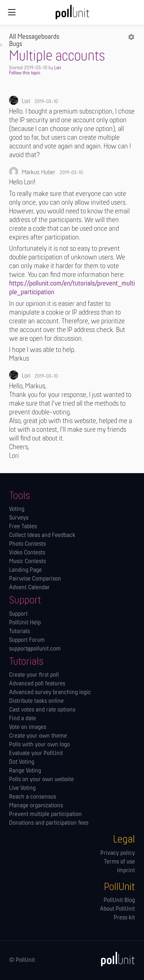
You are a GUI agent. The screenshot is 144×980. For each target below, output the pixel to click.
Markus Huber (39, 173)
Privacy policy (118, 853)
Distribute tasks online (36, 701)
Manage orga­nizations (36, 806)
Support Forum (27, 640)
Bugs (16, 44)
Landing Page (25, 570)
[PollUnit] (115, 959)
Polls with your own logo (39, 745)
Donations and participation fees (49, 823)
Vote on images (28, 727)
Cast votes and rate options (42, 710)
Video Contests (27, 553)
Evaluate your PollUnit (36, 754)
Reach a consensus (33, 797)
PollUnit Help (25, 623)
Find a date (23, 719)
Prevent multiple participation (45, 815)
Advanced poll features (37, 684)
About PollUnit (117, 909)
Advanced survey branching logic (50, 693)
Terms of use (119, 862)
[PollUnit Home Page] (72, 15)
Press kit (124, 918)
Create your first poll (34, 675)
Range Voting (25, 771)
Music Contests (27, 562)
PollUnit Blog (119, 901)
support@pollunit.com (35, 649)
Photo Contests (27, 544)
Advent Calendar (29, 588)
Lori (58, 68)
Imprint (126, 871)
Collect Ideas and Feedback (42, 536)
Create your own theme (38, 736)
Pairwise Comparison (35, 579)
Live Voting (22, 788)
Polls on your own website (41, 780)
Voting (17, 509)
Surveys (19, 518)
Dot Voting (22, 762)
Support (18, 614)
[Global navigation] (12, 12)
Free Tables (23, 527)
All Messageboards (34, 37)
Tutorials (19, 632)
